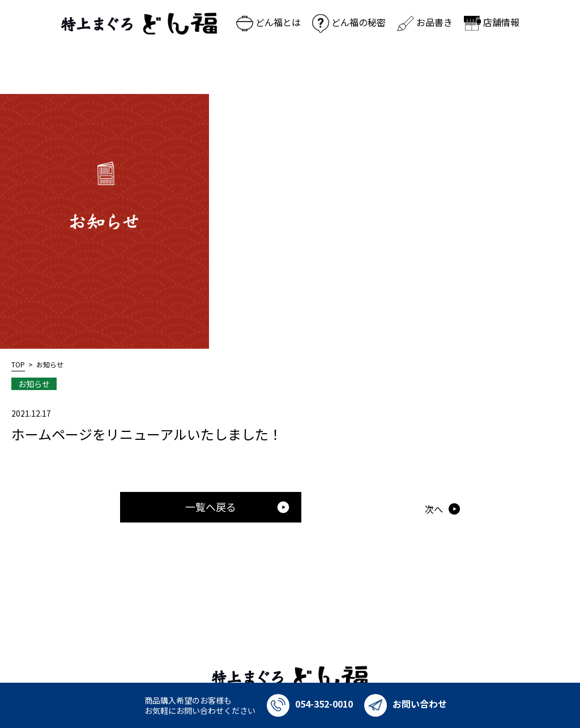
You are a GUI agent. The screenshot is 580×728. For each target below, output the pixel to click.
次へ (434, 509)
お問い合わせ (406, 704)
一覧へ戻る (237, 507)
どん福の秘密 (349, 22)
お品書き (425, 22)
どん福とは (268, 22)
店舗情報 (492, 22)
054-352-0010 (310, 704)
